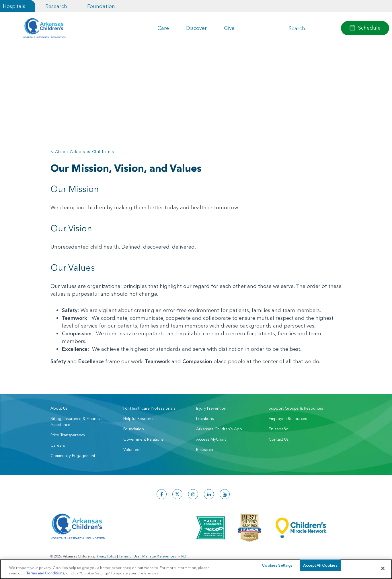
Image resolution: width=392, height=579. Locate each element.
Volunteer (132, 450)
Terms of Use (129, 556)
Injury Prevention (211, 408)
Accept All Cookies (320, 568)
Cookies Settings (277, 568)
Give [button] (229, 28)
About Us (59, 408)
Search (297, 28)
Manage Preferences (159, 556)
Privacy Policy (106, 556)
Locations (205, 419)
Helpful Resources (140, 419)
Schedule (369, 28)
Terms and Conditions (45, 573)
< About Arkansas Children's (82, 152)
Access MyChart (211, 439)
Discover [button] (196, 28)
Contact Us (279, 439)
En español (279, 429)
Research (56, 6)
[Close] (383, 568)
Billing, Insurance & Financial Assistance (76, 422)
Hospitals (14, 6)
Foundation (101, 6)
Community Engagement (73, 456)
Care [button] (163, 28)
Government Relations (144, 439)
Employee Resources (288, 419)
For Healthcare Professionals (149, 408)
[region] (196, 569)
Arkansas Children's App (219, 429)
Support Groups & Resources (296, 408)
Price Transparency (68, 435)
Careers (58, 445)
